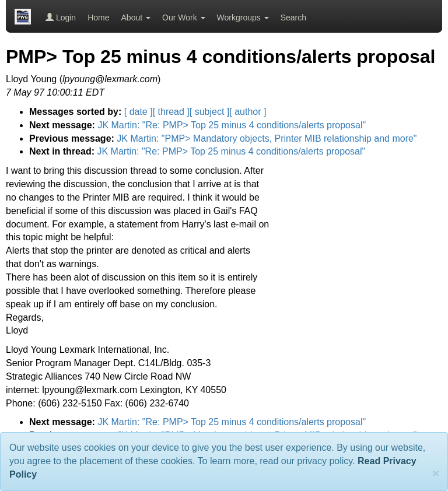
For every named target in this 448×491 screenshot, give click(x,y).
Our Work (184, 17)
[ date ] (139, 112)
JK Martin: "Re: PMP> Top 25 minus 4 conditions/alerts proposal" (232, 125)
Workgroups (243, 17)
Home (98, 17)
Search (293, 17)
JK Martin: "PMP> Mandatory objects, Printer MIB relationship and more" (267, 138)
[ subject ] (209, 112)
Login (61, 17)
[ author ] (248, 112)
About (136, 17)
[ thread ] (171, 112)
